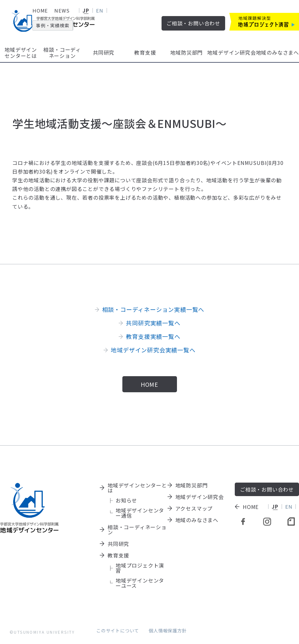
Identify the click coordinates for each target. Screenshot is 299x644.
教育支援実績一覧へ (153, 336)
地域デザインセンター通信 (140, 513)
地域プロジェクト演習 (140, 568)
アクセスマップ (194, 508)
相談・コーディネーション (62, 53)
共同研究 (104, 52)
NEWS (62, 10)
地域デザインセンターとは (21, 53)
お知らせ (126, 500)
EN (100, 10)
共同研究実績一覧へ (153, 323)
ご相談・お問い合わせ (193, 23)
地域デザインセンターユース (140, 583)
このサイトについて (118, 630)
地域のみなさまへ (277, 52)
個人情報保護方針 (168, 630)
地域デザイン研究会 (231, 52)
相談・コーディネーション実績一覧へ (153, 309)
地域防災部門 (186, 52)
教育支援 (145, 52)
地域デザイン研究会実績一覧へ (153, 350)
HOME (40, 10)
